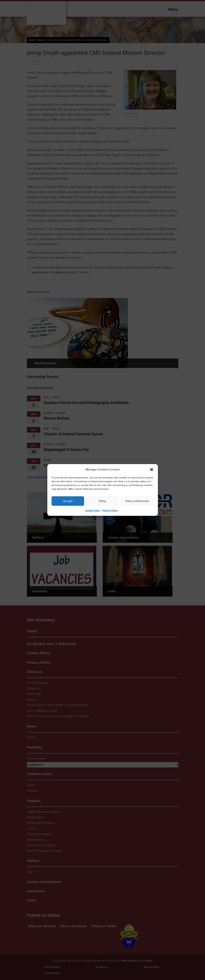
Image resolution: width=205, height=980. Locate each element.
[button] (152, 470)
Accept (68, 501)
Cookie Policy (93, 511)
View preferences (137, 501)
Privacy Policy (110, 511)
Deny (102, 501)
